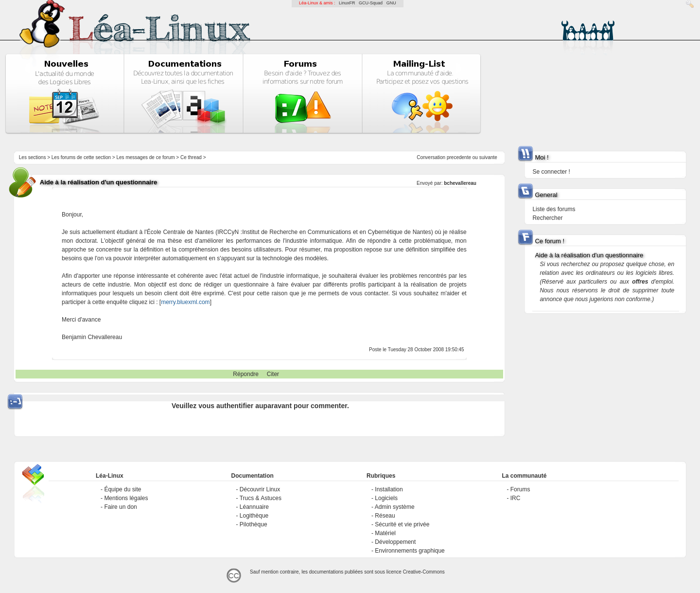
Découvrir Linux (260, 489)
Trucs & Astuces (261, 498)
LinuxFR (347, 3)
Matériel (385, 533)
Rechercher (547, 218)
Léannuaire (254, 507)
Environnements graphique (410, 551)
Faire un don (120, 507)
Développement (395, 542)
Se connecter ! (551, 172)
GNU (391, 3)
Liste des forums (554, 209)
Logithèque (254, 516)
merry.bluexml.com (185, 302)
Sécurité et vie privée (402, 524)
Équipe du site (122, 489)
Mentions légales (126, 498)
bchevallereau (460, 183)
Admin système (395, 507)
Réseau (385, 516)
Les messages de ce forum (146, 157)
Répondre (246, 374)
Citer (273, 374)
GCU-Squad (371, 3)
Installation (389, 489)
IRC (516, 498)
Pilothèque (254, 524)
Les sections (33, 157)
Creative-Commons (424, 572)
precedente (459, 157)
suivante (488, 157)
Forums (520, 489)
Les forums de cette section (81, 157)
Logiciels (386, 498)
